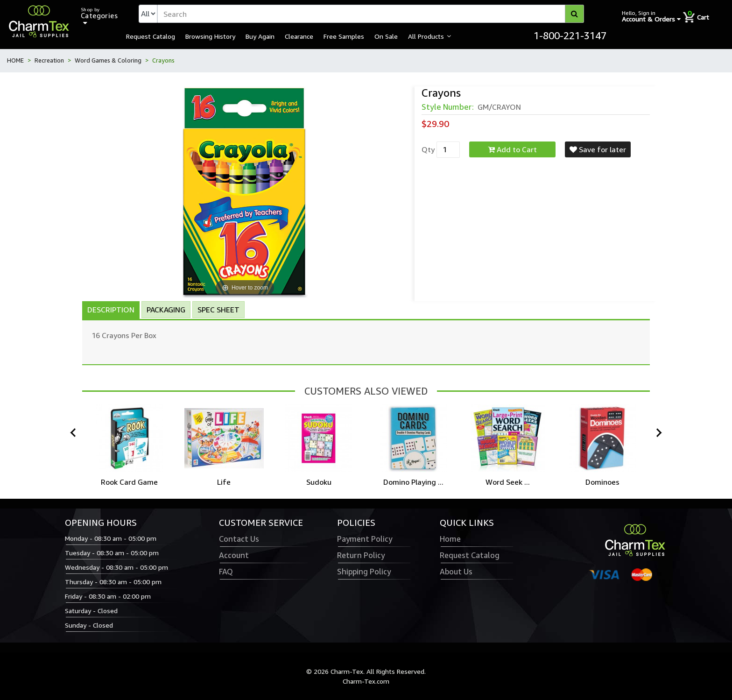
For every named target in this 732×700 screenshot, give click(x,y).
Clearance (299, 36)
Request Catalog (151, 36)
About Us (456, 572)
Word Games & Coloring (108, 60)
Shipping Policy (364, 572)
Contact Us (239, 539)
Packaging (166, 310)
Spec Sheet (218, 310)
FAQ (226, 572)
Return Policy (361, 555)
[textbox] (371, 14)
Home (450, 539)
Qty (428, 149)
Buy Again (260, 36)
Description (111, 310)
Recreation (49, 60)
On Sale (386, 36)
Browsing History (210, 36)
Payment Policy (365, 539)
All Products (426, 36)
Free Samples (344, 36)
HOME (15, 60)
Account (234, 555)
